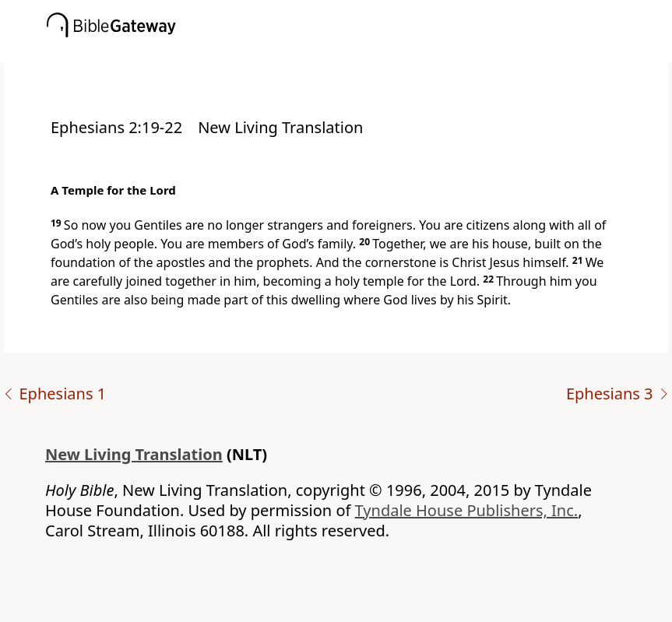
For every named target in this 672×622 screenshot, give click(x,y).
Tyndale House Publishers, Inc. (467, 510)
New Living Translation (134, 454)
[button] (359, 52)
